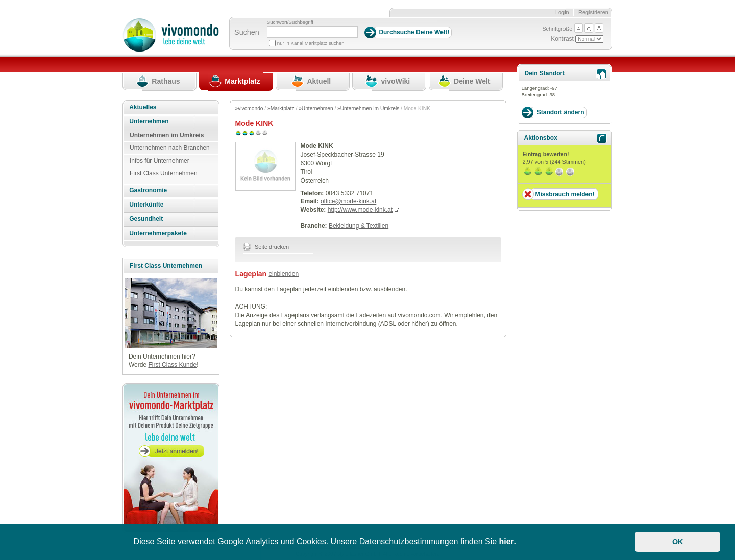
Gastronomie (148, 190)
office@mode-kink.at (348, 201)
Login (562, 12)
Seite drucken (266, 247)
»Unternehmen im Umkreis (368, 108)
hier (507, 541)
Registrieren (593, 12)
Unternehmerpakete (158, 233)
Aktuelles (143, 107)
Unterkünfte (146, 205)
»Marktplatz (281, 108)
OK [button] (678, 542)
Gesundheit (146, 219)
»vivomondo (249, 108)
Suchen (247, 32)
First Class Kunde (172, 365)
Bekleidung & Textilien (359, 226)
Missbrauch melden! (565, 194)
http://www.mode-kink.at (360, 210)
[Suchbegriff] (312, 32)
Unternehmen (149, 121)
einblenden (284, 274)
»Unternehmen (316, 108)
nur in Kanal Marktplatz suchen (311, 43)
